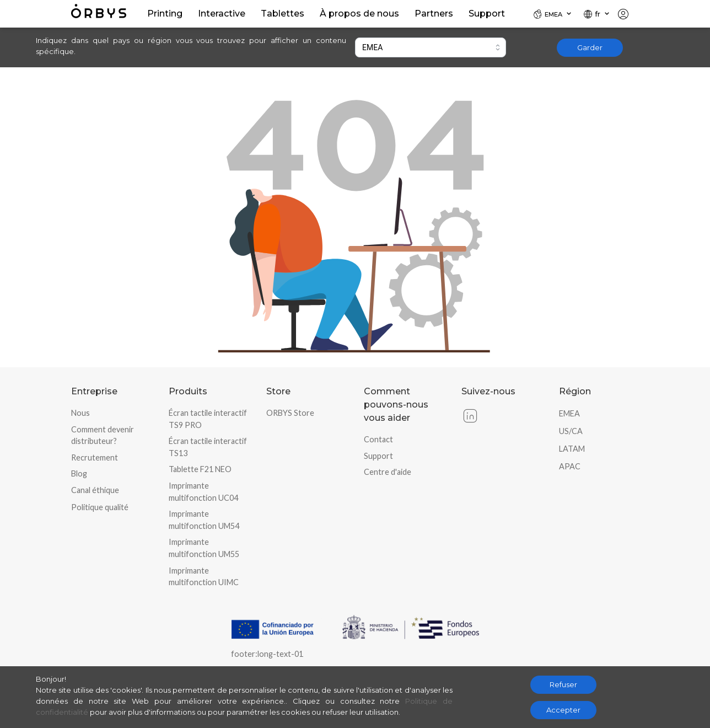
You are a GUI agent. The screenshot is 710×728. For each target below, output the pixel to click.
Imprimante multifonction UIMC (204, 577)
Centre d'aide (388, 472)
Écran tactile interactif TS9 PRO (208, 419)
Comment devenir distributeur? (103, 435)
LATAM (572, 449)
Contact (378, 439)
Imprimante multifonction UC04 (203, 492)
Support (378, 456)
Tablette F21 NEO (200, 469)
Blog (79, 473)
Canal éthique (95, 490)
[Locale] (553, 14)
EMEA (569, 413)
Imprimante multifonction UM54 (204, 520)
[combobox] (431, 47)
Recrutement (95, 457)
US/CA (571, 431)
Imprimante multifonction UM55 (204, 548)
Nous (80, 413)
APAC (570, 466)
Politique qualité (100, 507)
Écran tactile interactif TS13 (208, 447)
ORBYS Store (290, 413)
